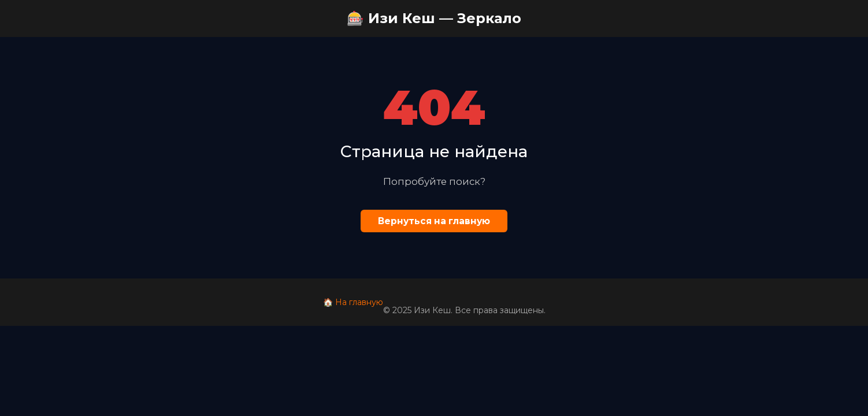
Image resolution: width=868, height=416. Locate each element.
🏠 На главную (353, 302)
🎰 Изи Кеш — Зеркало (434, 18)
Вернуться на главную (434, 221)
